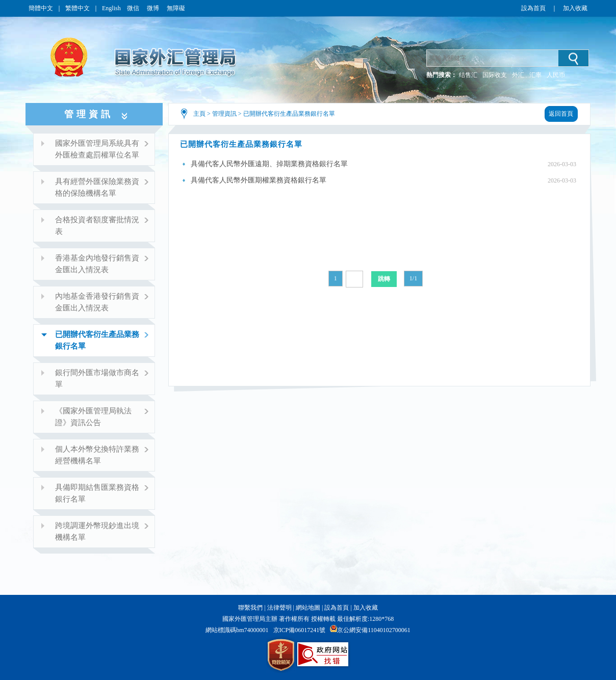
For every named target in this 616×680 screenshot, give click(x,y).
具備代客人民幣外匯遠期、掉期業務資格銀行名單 (269, 164)
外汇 (518, 75)
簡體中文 (41, 8)
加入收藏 (575, 8)
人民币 (556, 75)
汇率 (535, 75)
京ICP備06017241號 (300, 630)
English (111, 8)
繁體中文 (78, 8)
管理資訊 (224, 114)
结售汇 (468, 75)
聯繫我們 (250, 608)
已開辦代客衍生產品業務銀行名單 (289, 114)
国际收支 (495, 75)
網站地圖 (308, 608)
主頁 (199, 114)
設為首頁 (533, 8)
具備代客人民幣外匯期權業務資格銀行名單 (259, 180)
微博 (154, 8)
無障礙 (176, 8)
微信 (134, 8)
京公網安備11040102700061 (374, 630)
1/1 (413, 278)
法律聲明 (279, 608)
